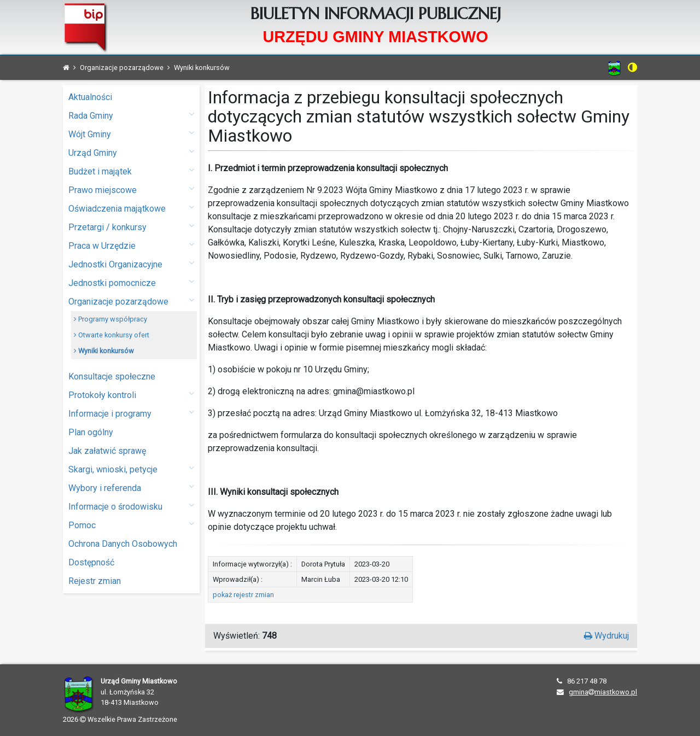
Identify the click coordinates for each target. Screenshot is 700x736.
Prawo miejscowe (131, 189)
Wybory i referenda (131, 487)
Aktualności (90, 97)
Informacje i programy (131, 413)
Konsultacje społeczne (112, 376)
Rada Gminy (131, 115)
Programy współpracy (110, 319)
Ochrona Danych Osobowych (123, 544)
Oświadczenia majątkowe (131, 208)
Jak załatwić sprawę (107, 451)
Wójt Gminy (131, 134)
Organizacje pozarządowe (131, 301)
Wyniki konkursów (104, 351)
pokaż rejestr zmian (243, 595)
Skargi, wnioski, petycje (131, 469)
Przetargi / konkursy (131, 227)
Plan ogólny (91, 432)
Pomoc (131, 525)
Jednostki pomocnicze (131, 282)
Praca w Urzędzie (131, 245)
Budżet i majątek (131, 171)
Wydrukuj (606, 636)
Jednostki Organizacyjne (131, 264)
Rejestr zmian (95, 581)
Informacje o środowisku (131, 506)
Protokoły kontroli (131, 395)
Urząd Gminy (131, 152)
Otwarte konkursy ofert (112, 335)
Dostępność (91, 562)
